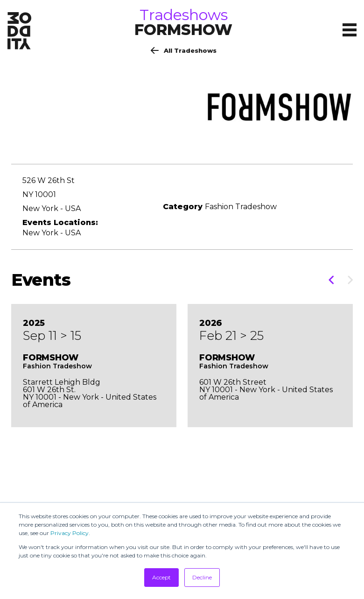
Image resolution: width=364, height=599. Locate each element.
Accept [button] (161, 577)
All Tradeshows (184, 50)
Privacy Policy (70, 533)
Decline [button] (202, 577)
